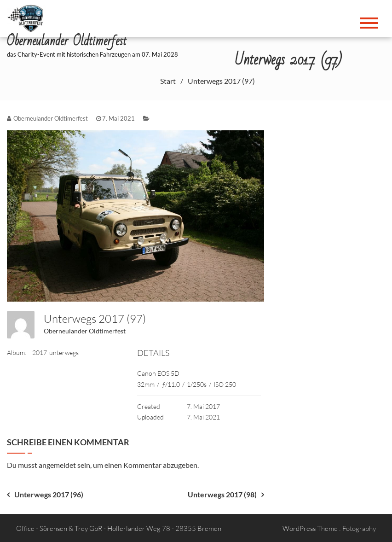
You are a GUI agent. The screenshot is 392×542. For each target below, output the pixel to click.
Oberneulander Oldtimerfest (85, 331)
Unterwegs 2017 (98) (222, 494)
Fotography (359, 528)
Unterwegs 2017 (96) (49, 494)
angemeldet (57, 465)
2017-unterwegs (55, 353)
